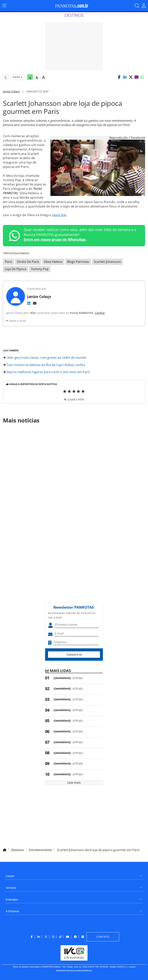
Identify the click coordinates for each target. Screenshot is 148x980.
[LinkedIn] (29, 303)
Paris (8, 262)
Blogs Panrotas (78, 262)
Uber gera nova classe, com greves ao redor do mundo (45, 358)
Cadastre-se (74, 654)
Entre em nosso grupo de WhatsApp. (55, 239)
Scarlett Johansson (107, 262)
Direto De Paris (28, 262)
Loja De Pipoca (16, 269)
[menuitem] (74, 875)
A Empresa (12, 911)
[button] (119, 77)
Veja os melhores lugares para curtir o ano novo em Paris (46, 372)
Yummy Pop (40, 269)
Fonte (17, 77)
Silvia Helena (53, 262)
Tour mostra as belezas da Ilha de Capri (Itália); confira (44, 365)
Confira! (100, 313)
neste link (59, 215)
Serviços (11, 888)
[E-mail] (35, 303)
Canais (10, 876)
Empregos (12, 900)
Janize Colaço (11, 91)
